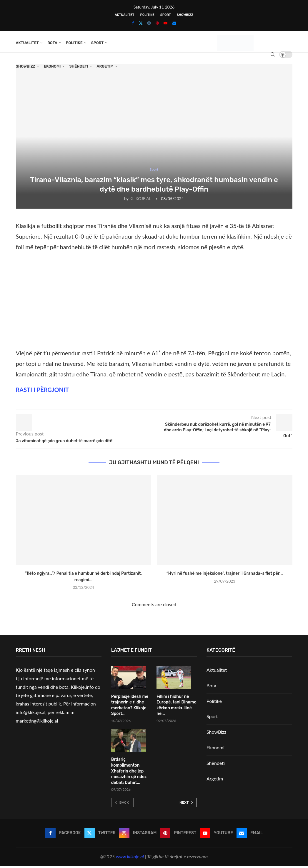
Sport (166, 15)
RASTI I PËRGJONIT (42, 392)
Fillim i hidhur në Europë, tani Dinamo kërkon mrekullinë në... (176, 707)
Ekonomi (52, 66)
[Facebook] (133, 23)
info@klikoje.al (31, 714)
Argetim (105, 66)
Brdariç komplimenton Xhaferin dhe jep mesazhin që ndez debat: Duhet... (129, 773)
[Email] (174, 23)
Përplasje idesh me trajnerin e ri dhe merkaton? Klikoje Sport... (130, 707)
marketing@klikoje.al (37, 723)
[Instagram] (149, 23)
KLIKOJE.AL (140, 201)
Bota (52, 43)
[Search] (273, 55)
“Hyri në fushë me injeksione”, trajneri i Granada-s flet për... (225, 576)
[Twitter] (141, 23)
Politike (147, 15)
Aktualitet (124, 15)
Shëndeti (79, 66)
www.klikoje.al (130, 859)
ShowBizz (185, 15)
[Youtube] (165, 23)
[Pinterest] (157, 23)
